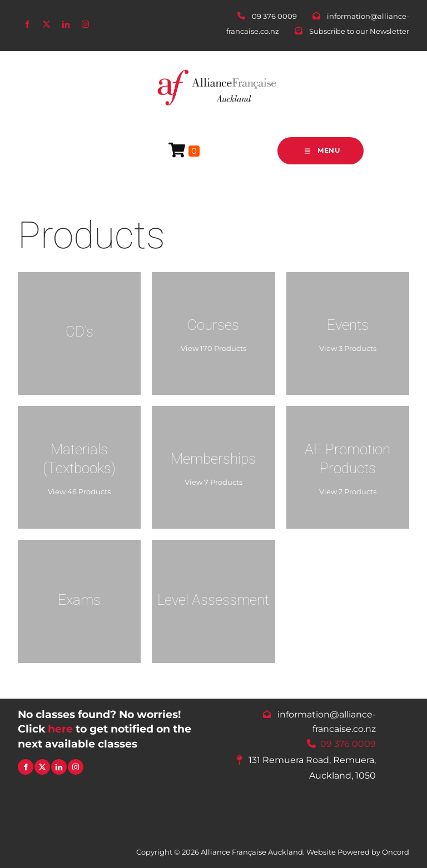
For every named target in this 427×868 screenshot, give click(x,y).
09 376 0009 (348, 743)
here (60, 729)
